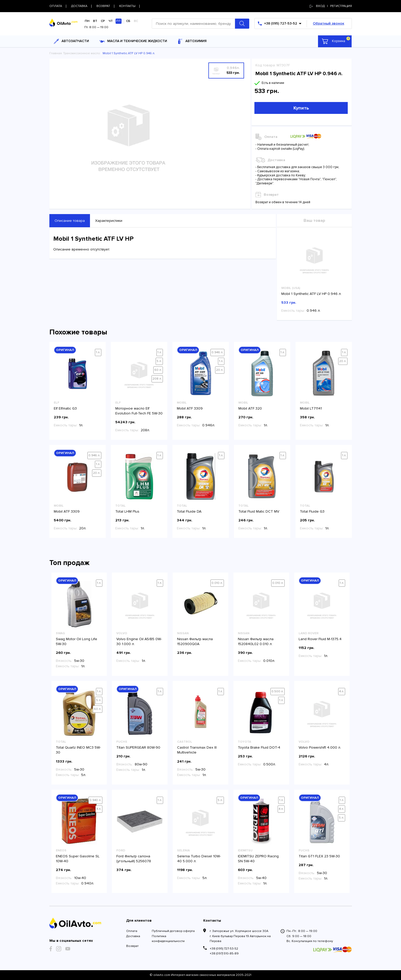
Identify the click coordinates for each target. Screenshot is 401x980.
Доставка (133, 936)
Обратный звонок (328, 23)
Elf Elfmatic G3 (65, 408)
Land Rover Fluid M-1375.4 (320, 639)
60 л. (158, 370)
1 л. (98, 352)
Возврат (132, 946)
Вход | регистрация (331, 6)
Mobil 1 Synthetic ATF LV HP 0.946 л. (311, 294)
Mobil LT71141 (311, 408)
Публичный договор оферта (173, 931)
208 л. (157, 379)
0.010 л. (217, 583)
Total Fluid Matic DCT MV (259, 511)
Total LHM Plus (127, 511)
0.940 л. (95, 800)
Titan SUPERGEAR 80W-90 (138, 747)
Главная (56, 53)
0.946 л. (217, 352)
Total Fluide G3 (312, 511)
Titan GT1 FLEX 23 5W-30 (319, 856)
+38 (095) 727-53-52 (224, 949)
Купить (301, 108)
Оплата (132, 931)
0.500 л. (278, 691)
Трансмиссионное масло (82, 53)
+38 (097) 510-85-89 (224, 954)
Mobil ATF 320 (250, 408)
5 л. (159, 361)
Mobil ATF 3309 (190, 408)
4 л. (342, 691)
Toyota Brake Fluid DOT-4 (259, 747)
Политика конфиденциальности (168, 939)
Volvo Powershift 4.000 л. (320, 747)
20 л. (220, 370)
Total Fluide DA (189, 511)
